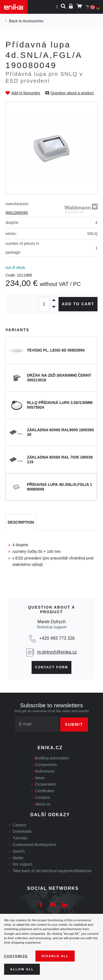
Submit (74, 724)
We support (22, 864)
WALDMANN (17, 213)
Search (19, 851)
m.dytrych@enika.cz (57, 652)
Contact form (51, 667)
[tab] (21, 523)
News (40, 778)
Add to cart (78, 304)
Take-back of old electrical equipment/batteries (52, 871)
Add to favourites (26, 93)
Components (46, 765)
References (45, 771)
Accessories (33, 21)
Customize (16, 956)
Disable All (55, 956)
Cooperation (46, 784)
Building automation (52, 758)
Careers (20, 825)
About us (43, 804)
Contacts (43, 797)
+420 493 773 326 (57, 638)
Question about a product (72, 93)
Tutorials (20, 838)
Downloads (22, 831)
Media (18, 858)
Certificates (45, 791)
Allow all (22, 969)
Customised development (34, 845)
